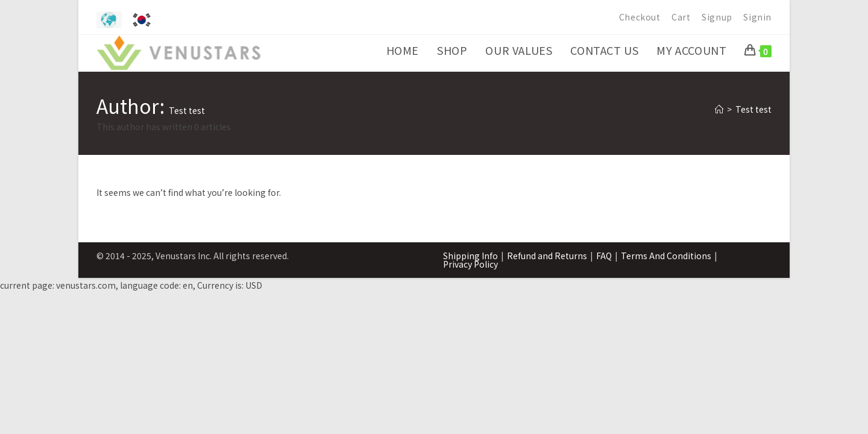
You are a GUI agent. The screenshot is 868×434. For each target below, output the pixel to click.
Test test (753, 109)
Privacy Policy (470, 264)
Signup (717, 17)
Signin (757, 17)
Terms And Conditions (666, 256)
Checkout (640, 17)
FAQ (604, 256)
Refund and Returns (547, 256)
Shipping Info (470, 256)
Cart (681, 17)
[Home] (719, 109)
